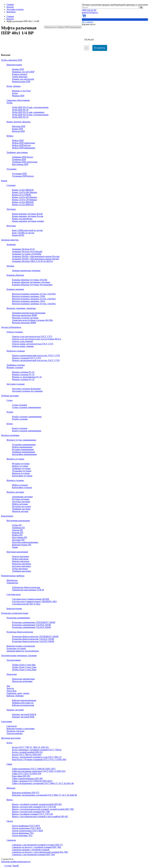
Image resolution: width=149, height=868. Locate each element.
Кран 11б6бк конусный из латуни (27, 230)
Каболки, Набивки (15, 696)
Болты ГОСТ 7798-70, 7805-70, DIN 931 (30, 747)
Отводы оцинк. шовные (23, 346)
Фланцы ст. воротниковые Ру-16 (27, 377)
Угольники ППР (19, 174)
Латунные (11, 209)
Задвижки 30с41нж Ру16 (23, 249)
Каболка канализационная (24, 700)
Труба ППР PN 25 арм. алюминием (28, 112)
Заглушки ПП (18, 540)
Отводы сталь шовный (22, 341)
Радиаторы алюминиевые (18, 618)
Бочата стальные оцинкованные (27, 431)
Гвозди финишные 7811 (23, 833)
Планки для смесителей (23, 79)
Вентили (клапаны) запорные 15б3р (29, 296)
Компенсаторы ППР (21, 82)
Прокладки (12, 674)
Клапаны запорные (15, 289)
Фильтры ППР (19, 126)
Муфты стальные (20, 485)
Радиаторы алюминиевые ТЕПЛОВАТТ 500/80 (34, 622)
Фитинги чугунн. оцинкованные (21, 440)
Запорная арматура (10, 240)
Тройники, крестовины (17, 152)
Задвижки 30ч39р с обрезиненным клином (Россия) (36, 256)
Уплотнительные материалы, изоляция (19, 655)
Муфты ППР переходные (24, 143)
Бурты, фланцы (14, 86)
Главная (10, 16)
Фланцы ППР (18, 96)
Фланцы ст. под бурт (21, 91)
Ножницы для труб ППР (23, 72)
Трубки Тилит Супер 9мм (24, 665)
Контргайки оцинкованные (24, 454)
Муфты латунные (20, 504)
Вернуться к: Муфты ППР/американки (63, 27)
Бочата (10, 424)
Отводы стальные (15, 332)
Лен (8, 686)
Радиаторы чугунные (16, 648)
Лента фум (11, 691)
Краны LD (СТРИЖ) (21, 195)
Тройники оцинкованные (23, 452)
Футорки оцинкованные (23, 449)
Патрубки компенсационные (25, 542)
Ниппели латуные (20, 511)
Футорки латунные (21, 499)
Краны (4, 181)
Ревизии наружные (21, 561)
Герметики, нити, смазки (18, 693)
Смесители (12, 726)
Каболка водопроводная (23, 705)
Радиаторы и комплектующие (15, 613)
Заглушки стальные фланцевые (26, 389)
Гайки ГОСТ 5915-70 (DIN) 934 (27, 774)
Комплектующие (14, 65)
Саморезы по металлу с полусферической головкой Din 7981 (40, 852)
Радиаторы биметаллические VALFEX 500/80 (33, 641)
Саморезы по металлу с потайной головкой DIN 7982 (37, 847)
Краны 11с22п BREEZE (23, 205)
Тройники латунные (21, 509)
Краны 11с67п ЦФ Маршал (25, 192)
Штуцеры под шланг (21, 506)
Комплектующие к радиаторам (21, 646)
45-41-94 (89, 10)
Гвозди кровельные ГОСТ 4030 (26, 828)
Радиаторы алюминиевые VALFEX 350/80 (31, 625)
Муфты (10, 136)
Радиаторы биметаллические (20, 632)
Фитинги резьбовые (10, 435)
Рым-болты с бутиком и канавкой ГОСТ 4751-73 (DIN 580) (39, 759)
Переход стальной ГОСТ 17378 (26, 358)
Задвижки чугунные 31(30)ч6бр (27, 254)
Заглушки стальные (16, 384)
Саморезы (11, 840)
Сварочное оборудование (18, 100)
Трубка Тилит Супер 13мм (24, 667)
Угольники (11, 169)
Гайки (9, 764)
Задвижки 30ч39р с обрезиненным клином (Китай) (35, 259)
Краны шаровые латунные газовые (28, 221)
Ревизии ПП (18, 532)
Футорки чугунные (21, 464)
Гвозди (10, 821)
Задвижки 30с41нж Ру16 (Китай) (27, 251)
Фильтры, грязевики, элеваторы (21, 308)
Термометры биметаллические (26, 587)
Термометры (12, 583)
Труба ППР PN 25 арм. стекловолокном (30, 107)
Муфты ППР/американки (24, 148)
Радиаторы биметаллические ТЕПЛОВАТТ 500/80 (35, 636)
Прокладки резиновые (22, 681)
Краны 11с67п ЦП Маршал (24, 197)
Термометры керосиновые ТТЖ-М (28, 590)
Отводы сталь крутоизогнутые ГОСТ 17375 (32, 336)
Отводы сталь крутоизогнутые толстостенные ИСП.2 (37, 339)
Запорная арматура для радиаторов (23, 651)
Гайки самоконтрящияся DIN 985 (27, 778)
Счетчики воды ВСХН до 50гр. (26, 604)
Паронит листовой (15, 710)
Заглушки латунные (21, 502)
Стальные (11, 185)
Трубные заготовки (10, 396)
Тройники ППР (19, 159)
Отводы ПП (17, 530)
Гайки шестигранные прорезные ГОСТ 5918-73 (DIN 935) (39, 771)
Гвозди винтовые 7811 (22, 835)
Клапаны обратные (15, 275)
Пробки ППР (18, 69)
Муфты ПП (17, 535)
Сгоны (10, 400)
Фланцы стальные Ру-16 (23, 379)
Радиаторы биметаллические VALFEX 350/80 (33, 639)
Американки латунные (22, 497)
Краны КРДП (18, 235)
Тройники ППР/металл (23, 157)
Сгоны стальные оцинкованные (26, 407)
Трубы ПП (17, 525)
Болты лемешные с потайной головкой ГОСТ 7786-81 (37, 750)
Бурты (15, 93)
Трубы (10, 103)
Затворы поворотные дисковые (26, 270)
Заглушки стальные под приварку (27, 391)
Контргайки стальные (22, 487)
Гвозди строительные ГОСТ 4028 (27, 831)
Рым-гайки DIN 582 (21, 776)
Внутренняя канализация (18, 521)
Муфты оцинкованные (22, 447)
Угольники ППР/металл (23, 176)
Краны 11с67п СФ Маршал (24, 200)
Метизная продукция (11, 738)
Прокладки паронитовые (23, 679)
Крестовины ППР (20, 164)
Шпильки (11, 788)
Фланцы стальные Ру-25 (23, 372)
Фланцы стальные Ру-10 (23, 374)
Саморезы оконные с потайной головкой (31, 850)
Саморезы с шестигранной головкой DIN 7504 (33, 854)
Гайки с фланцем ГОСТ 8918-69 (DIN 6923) (32, 781)
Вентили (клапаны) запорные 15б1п (29, 301)
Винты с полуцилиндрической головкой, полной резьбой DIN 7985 (43, 809)
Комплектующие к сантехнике (21, 729)
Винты (10, 800)
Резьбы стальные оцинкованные (27, 417)
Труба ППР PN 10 (20, 117)
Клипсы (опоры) (20, 74)
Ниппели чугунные (21, 473)
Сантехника (7, 721)
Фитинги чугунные (15, 459)
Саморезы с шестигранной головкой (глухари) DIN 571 (37, 845)
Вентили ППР (18, 131)
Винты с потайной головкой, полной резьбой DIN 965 (37, 804)
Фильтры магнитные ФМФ (24, 315)
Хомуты (10, 688)
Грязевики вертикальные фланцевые (29, 313)
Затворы (10, 266)
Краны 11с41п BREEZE (23, 202)
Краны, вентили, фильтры (19, 122)
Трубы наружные (20, 569)
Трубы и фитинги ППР (12, 60)
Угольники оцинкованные (24, 445)
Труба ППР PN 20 (20, 110)
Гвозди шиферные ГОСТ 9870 (26, 826)
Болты (9, 743)
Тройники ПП (18, 528)
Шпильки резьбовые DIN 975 (26, 793)
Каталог (10, 19)
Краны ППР (17, 129)
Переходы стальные (16, 351)
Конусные (11, 226)
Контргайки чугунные (22, 476)
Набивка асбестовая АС (23, 703)
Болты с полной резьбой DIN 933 (27, 752)
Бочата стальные (20, 428)
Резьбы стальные (20, 419)
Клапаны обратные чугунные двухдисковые (32, 285)
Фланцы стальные (15, 367)
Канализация (7, 516)
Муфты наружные (20, 559)
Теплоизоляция (14, 660)
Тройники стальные (16, 365)
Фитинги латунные (15, 492)
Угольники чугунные (22, 471)
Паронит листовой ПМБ (23, 717)
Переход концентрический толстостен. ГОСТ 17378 (36, 355)
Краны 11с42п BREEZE (23, 190)
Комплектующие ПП (22, 545)
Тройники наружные (21, 571)
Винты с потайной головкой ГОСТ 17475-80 (32, 814)
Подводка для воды (15, 731)
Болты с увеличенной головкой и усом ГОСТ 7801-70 (37, 757)
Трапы (15, 547)
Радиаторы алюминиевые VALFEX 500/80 (31, 627)
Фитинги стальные (15, 480)
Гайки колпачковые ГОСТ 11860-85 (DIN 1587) (34, 769)
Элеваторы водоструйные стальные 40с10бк (32, 320)
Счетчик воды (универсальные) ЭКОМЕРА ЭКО (34, 601)
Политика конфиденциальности (16, 862)
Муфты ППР (18, 140)
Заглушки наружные (21, 566)
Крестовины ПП (20, 537)
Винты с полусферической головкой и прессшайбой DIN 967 (40, 816)
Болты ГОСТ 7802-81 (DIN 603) (27, 755)
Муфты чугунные (20, 466)
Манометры (12, 580)
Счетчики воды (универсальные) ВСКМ (30, 599)
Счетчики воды (14, 594)
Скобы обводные (20, 77)
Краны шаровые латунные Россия (28, 216)
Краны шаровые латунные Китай (27, 214)
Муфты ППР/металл (21, 145)
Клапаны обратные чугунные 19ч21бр (30, 280)
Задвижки (11, 244)
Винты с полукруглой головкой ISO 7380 (31, 812)
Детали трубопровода (11, 327)
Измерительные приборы (13, 576)
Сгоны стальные (20, 405)
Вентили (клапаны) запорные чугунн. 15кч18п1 (34, 304)
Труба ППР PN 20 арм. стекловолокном (30, 115)
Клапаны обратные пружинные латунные (31, 282)
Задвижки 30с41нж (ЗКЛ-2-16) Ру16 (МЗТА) (33, 261)
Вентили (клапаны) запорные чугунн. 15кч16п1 (34, 299)
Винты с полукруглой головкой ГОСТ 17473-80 (34, 807)
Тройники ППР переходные (25, 162)
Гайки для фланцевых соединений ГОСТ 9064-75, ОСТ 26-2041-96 (43, 783)
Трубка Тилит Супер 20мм (24, 670)
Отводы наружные (20, 556)
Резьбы (10, 412)
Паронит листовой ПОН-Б (24, 714)
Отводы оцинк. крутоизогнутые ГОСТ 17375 (33, 344)
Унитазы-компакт (15, 733)
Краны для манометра (22, 219)
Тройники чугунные (21, 468)
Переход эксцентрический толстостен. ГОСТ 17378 (36, 360)
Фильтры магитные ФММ (24, 323)
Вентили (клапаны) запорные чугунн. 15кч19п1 (34, 294)
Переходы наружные (21, 564)
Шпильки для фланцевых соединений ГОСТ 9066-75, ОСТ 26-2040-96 (44, 795)
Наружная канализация (17, 552)
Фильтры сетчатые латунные (25, 318)
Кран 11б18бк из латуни (23, 233)
